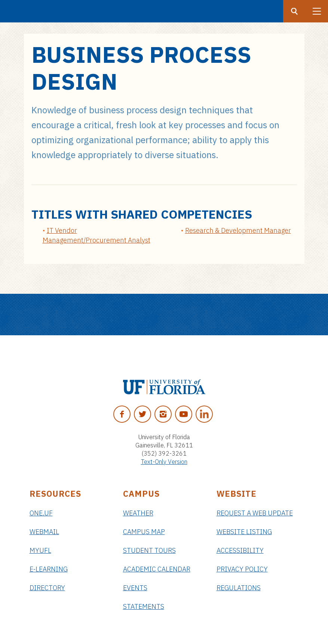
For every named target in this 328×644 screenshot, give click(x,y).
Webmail (44, 532)
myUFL (40, 550)
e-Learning (49, 569)
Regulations (239, 588)
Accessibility (240, 550)
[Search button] (294, 11)
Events (135, 588)
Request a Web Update (255, 513)
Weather (138, 513)
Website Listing (244, 532)
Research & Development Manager (238, 230)
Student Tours (149, 550)
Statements (144, 606)
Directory (47, 588)
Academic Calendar (157, 569)
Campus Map (144, 532)
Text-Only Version (164, 462)
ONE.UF (41, 513)
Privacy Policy (242, 569)
